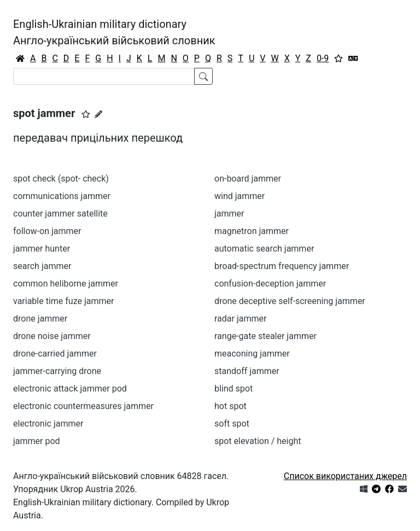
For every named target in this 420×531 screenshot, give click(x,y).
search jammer (42, 266)
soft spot (232, 424)
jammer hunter (42, 249)
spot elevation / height (258, 441)
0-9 (323, 58)
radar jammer (240, 319)
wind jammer (240, 196)
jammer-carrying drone (57, 371)
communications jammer (62, 196)
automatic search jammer (264, 249)
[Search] (104, 76)
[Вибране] (339, 59)
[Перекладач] (353, 59)
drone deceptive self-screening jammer (290, 301)
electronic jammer (48, 424)
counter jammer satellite (60, 214)
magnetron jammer (252, 231)
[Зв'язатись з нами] (402, 489)
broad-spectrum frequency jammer (282, 266)
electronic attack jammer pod (70, 389)
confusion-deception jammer (270, 284)
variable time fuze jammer (63, 301)
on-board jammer (248, 179)
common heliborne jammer (66, 284)
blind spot (234, 389)
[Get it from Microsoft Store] (364, 489)
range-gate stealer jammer (266, 336)
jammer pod (37, 441)
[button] (86, 114)
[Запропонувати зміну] (98, 114)
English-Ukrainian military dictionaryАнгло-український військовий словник (114, 32)
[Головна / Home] (20, 59)
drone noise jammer (52, 336)
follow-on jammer (47, 231)
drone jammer (40, 319)
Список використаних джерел (345, 476)
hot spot (231, 406)
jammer (229, 214)
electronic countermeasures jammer (83, 406)
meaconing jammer (252, 354)
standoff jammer (247, 371)
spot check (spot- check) (61, 179)
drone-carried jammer (55, 354)
